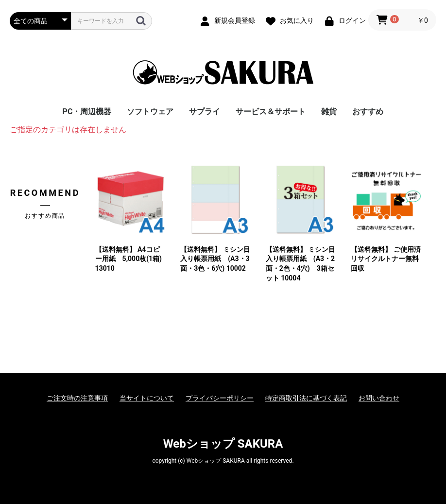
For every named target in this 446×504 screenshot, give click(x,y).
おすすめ (368, 112)
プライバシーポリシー (220, 398)
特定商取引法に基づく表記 (306, 398)
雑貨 (329, 112)
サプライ (205, 112)
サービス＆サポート (271, 112)
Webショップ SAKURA (223, 444)
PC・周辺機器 (87, 112)
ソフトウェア (150, 112)
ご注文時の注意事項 (77, 398)
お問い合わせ (379, 398)
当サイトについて (147, 398)
